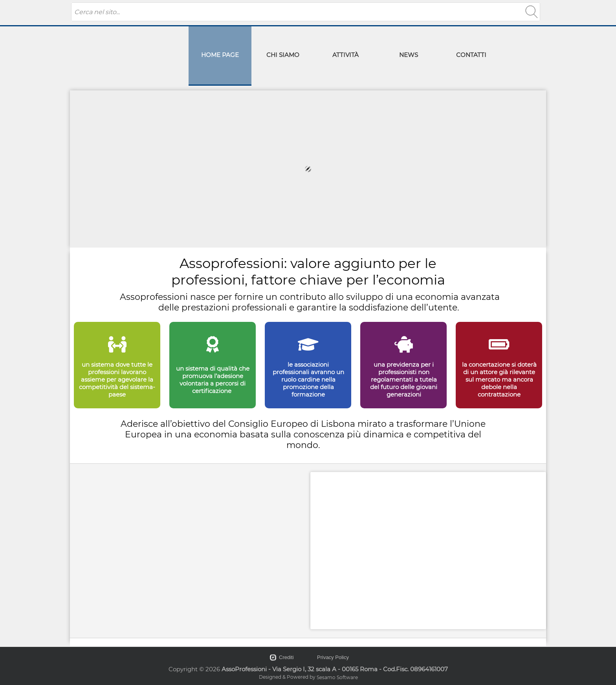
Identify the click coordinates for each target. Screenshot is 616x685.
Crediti (286, 657)
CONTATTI (471, 55)
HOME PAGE (220, 55)
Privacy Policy (333, 657)
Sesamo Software (337, 677)
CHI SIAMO (283, 55)
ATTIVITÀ (346, 55)
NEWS (409, 55)
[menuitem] (220, 56)
